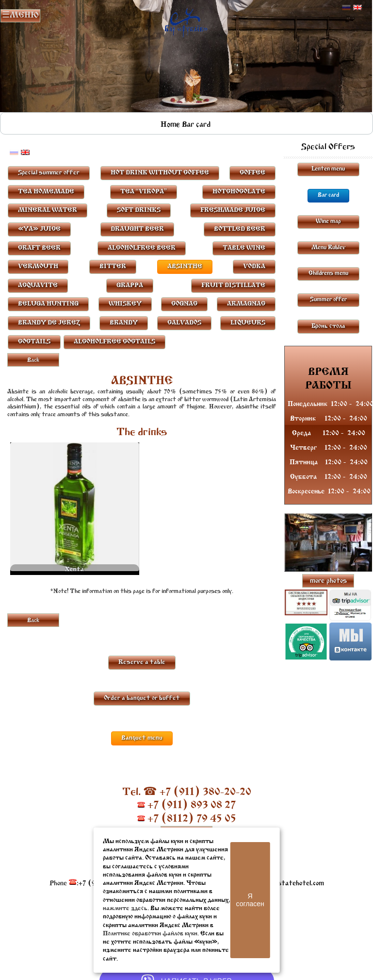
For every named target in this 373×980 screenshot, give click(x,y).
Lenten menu (328, 169)
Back (33, 360)
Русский (346, 8)
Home (170, 125)
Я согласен (250, 900)
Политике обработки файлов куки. (151, 934)
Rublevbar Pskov (186, 21)
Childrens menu (328, 273)
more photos (328, 581)
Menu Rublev (328, 248)
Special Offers (328, 147)
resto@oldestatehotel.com (283, 884)
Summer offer (328, 300)
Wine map (328, 221)
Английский (357, 8)
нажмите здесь (125, 908)
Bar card (196, 125)
